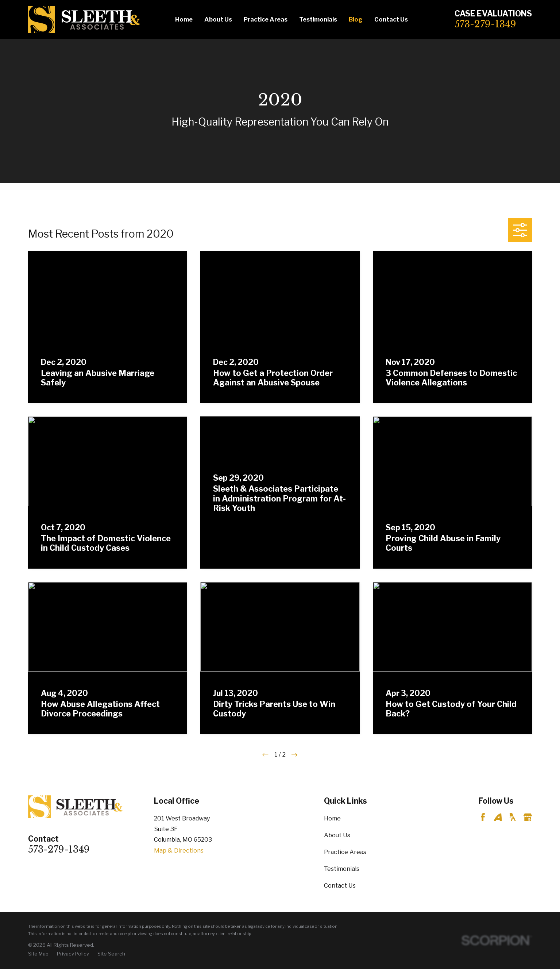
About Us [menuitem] (218, 19)
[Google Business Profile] (528, 817)
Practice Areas (345, 852)
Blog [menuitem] (356, 19)
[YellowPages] (513, 817)
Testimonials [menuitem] (318, 19)
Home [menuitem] (184, 19)
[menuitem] (38, 954)
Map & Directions (179, 850)
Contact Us (340, 885)
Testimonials (342, 869)
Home (332, 818)
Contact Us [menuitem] (391, 19)
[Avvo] (498, 817)
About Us (337, 835)
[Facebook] (483, 817)
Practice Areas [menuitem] (266, 19)
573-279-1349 (485, 24)
